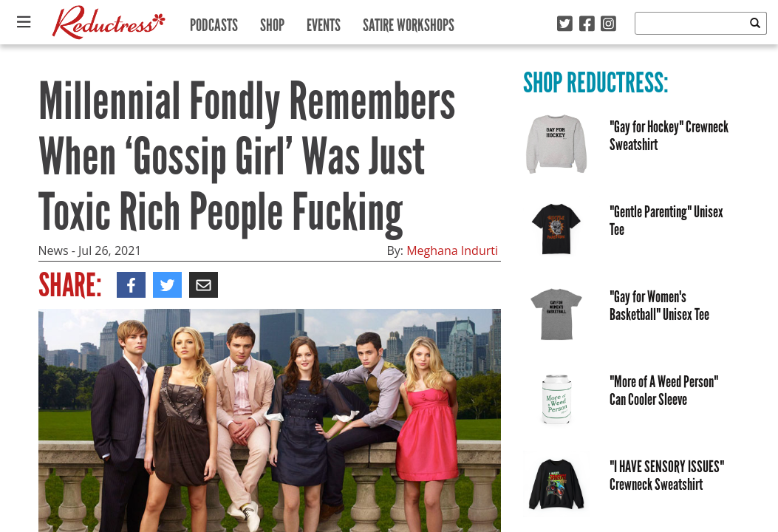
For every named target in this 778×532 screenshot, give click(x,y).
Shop (272, 22)
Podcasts (214, 22)
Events (324, 22)
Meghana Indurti (452, 250)
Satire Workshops (409, 22)
